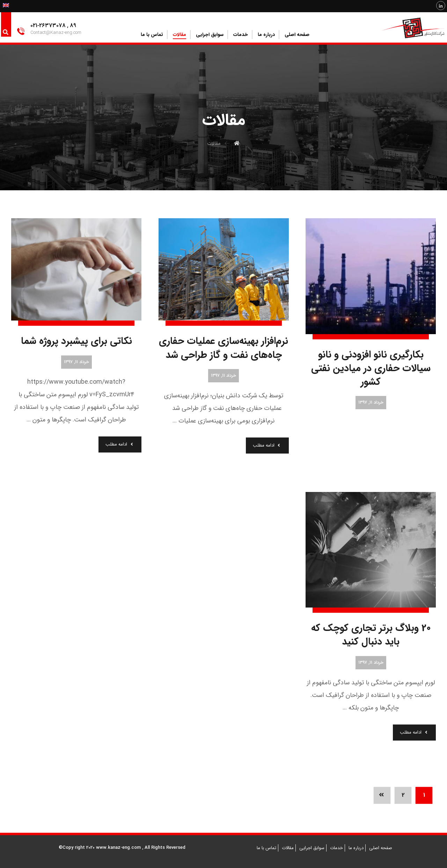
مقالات (288, 848)
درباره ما (356, 848)
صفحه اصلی (381, 848)
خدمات (336, 848)
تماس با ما (266, 848)
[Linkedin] (441, 6)
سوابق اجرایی (312, 848)
